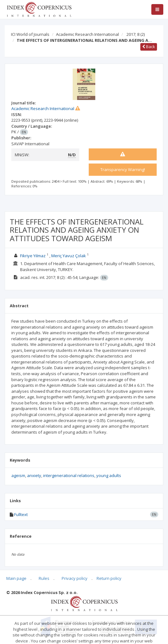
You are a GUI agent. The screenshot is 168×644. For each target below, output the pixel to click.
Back (149, 47)
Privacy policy (75, 578)
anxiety (34, 475)
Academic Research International (87, 34)
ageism (18, 475)
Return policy (109, 578)
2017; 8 (136, 34)
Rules (44, 578)
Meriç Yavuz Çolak (69, 256)
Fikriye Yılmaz (33, 256)
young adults (109, 475)
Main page (16, 578)
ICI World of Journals (30, 34)
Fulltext (21, 514)
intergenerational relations (69, 475)
